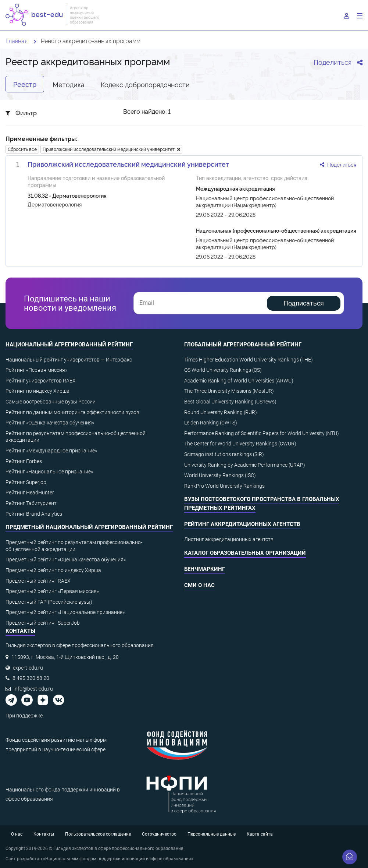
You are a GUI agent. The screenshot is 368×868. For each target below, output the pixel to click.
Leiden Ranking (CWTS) (211, 423)
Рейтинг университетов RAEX (41, 381)
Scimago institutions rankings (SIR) (224, 454)
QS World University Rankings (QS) (223, 370)
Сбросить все (22, 149)
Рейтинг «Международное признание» (51, 451)
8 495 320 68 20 (31, 678)
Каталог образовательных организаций (245, 553)
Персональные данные (212, 834)
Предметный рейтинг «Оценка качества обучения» (66, 560)
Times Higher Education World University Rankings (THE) (249, 360)
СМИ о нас (199, 585)
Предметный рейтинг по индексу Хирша (53, 570)
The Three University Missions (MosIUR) (229, 391)
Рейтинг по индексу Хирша (37, 391)
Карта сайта (260, 834)
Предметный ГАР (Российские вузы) (49, 602)
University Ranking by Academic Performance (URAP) (245, 465)
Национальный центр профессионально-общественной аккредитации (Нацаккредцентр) (265, 201)
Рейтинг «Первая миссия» (36, 370)
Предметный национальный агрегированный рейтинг (89, 527)
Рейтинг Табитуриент (31, 503)
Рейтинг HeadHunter (30, 493)
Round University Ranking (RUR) (221, 412)
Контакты (44, 834)
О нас (17, 834)
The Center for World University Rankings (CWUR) (240, 444)
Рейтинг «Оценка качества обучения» (50, 423)
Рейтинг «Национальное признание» (49, 472)
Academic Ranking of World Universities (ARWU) (239, 381)
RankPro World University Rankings (224, 486)
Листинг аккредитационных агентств (229, 539)
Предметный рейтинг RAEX (38, 581)
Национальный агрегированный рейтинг (69, 345)
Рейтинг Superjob (26, 482)
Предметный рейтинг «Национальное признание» (65, 612)
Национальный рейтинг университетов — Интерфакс (69, 360)
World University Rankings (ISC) (220, 475)
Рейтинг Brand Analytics (34, 514)
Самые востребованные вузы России (51, 402)
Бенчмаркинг (205, 569)
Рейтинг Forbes (24, 461)
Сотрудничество (159, 834)
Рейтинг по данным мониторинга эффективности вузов (72, 412)
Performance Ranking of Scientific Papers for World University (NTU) (262, 433)
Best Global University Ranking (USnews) (230, 402)
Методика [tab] (69, 84)
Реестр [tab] (25, 84)
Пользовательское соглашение (98, 834)
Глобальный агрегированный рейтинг (243, 345)
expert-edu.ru (28, 668)
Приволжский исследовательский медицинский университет (111, 149)
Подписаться (304, 303)
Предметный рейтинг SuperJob (43, 623)
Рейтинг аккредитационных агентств (242, 524)
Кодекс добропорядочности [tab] (145, 84)
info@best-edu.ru (33, 689)
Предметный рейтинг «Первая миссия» (52, 591)
